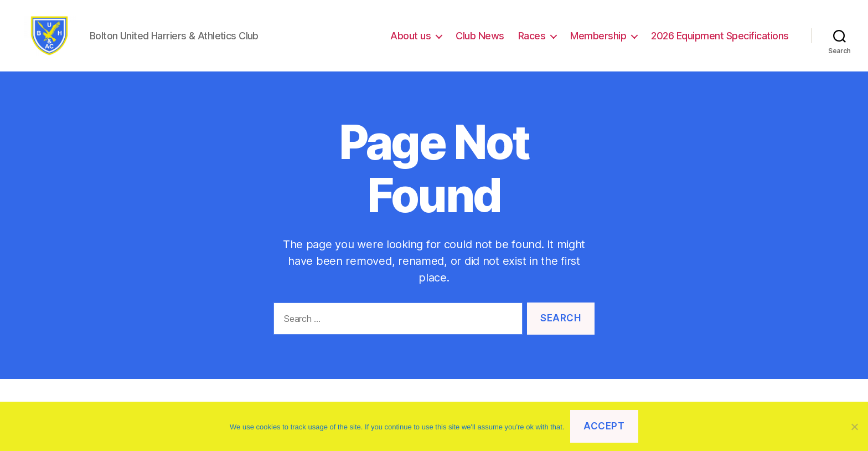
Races (532, 40)
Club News (480, 40)
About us (410, 40)
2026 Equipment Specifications (720, 40)
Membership (598, 40)
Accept (604, 426)
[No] (854, 427)
